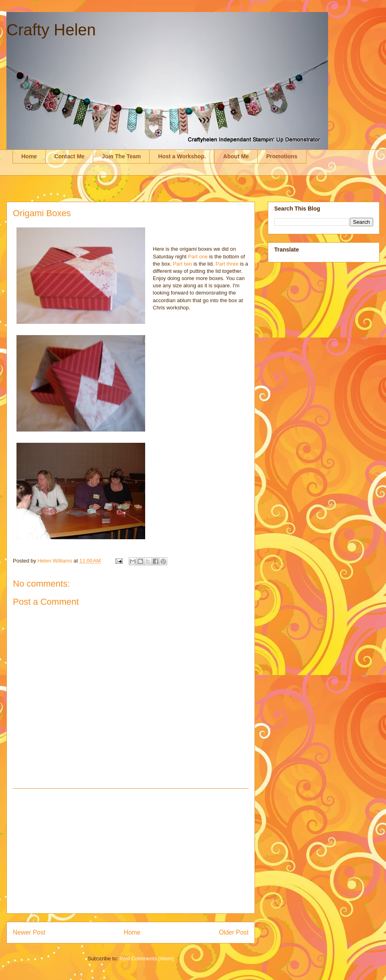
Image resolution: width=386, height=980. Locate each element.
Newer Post (29, 932)
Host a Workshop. (182, 156)
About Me (236, 156)
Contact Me (69, 156)
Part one (198, 257)
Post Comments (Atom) (147, 959)
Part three (227, 264)
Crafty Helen (51, 30)
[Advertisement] (131, 851)
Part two (183, 264)
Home (29, 156)
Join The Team (121, 156)
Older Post (234, 932)
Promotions (282, 156)
